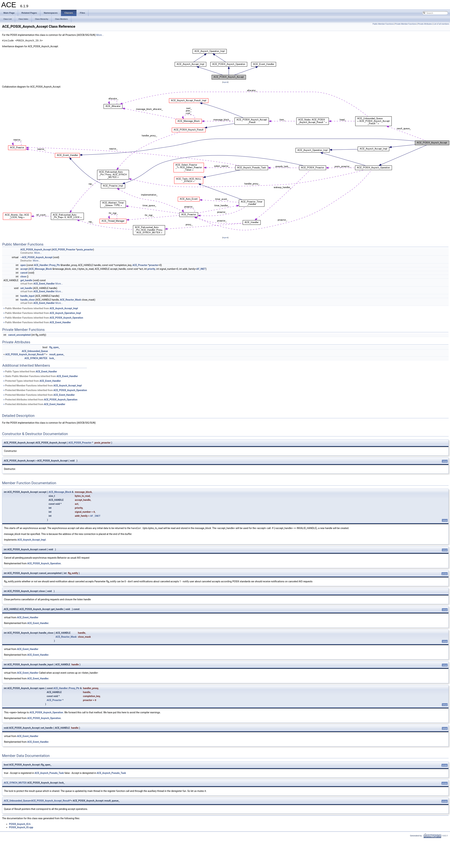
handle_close (28, 300)
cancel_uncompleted (19, 335)
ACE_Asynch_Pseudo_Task (49, 773)
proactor (154, 265)
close (23, 277)
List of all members (441, 24)
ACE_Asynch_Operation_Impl (65, 313)
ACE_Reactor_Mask (70, 300)
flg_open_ (54, 347)
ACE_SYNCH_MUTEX (36, 358)
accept (24, 269)
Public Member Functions (383, 24)
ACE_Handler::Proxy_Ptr (47, 265)
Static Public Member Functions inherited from (40, 376)
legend (225, 82)
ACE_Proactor (140, 265)
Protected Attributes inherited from (40, 400)
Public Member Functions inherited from (40, 308)
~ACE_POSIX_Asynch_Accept (36, 257)
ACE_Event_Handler (44, 284)
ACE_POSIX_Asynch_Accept (36, 250)
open (23, 265)
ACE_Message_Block (40, 269)
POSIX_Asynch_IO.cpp (21, 827)
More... (100, 35)
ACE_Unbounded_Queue (35, 351)
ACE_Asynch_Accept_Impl (64, 308)
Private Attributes (425, 24)
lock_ (52, 358)
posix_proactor (85, 250)
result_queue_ (57, 354)
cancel (24, 273)
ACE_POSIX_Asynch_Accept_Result (25, 354)
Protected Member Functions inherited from (42, 386)
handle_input (27, 296)
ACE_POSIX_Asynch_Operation (66, 318)
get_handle (26, 280)
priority (151, 269)
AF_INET (201, 269)
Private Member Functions (406, 24)
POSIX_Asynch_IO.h (20, 824)
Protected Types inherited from (32, 381)
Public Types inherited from (30, 372)
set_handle (26, 288)
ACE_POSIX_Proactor (64, 250)
